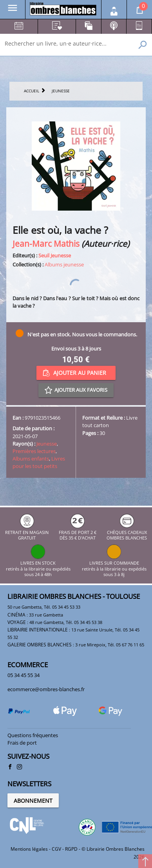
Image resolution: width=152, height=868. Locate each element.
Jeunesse (47, 444)
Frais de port (22, 743)
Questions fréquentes (33, 735)
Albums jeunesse (64, 264)
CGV (56, 849)
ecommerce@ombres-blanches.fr (46, 689)
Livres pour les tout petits (39, 462)
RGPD (71, 849)
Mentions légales (29, 849)
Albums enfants (31, 459)
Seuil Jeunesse (55, 255)
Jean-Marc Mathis (46, 243)
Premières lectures (34, 451)
